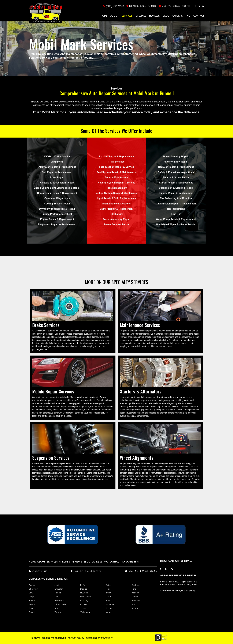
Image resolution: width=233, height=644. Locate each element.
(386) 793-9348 (115, 6)
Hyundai (84, 593)
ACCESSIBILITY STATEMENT (99, 638)
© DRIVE (36, 638)
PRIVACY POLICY (76, 638)
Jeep (31, 597)
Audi (57, 585)
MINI (108, 600)
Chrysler (59, 589)
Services (127, 16)
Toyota (58, 612)
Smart (109, 608)
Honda (58, 593)
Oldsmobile (60, 604)
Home (104, 16)
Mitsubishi (136, 600)
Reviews (154, 16)
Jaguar (135, 593)
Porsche (110, 604)
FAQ (188, 16)
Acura (32, 585)
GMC (31, 593)
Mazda (32, 600)
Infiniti (109, 593)
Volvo (109, 612)
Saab (31, 608)
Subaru (135, 608)
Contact (199, 16)
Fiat (108, 589)
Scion (83, 608)
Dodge (84, 589)
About (114, 16)
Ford (134, 589)
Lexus (109, 597)
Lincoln (135, 597)
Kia (56, 597)
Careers (178, 16)
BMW (83, 585)
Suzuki (32, 612)
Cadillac (136, 585)
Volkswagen (86, 612)
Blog (166, 16)
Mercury (84, 600)
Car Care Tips (130, 562)
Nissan (32, 604)
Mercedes (59, 600)
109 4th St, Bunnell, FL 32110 (88, 571)
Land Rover (86, 597)
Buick (108, 585)
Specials (141, 16)
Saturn (58, 608)
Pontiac (84, 604)
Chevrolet (34, 589)
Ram (134, 604)
